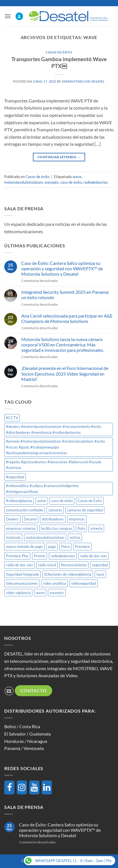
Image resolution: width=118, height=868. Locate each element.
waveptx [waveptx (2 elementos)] (57, 593)
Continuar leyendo (59, 157)
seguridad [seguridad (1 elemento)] (100, 565)
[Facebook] (9, 787)
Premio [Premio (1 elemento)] (40, 556)
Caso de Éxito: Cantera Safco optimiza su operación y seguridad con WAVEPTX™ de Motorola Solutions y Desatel (62, 268)
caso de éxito (71, 182)
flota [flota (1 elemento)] (81, 528)
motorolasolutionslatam (24, 182)
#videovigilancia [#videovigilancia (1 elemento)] (19, 501)
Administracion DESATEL (83, 81)
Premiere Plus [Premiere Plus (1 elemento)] (17, 556)
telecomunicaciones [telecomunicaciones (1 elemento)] (22, 583)
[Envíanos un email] (9, 691)
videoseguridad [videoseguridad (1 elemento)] (84, 583)
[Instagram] (22, 787)
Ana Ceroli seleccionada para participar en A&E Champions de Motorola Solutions (67, 318)
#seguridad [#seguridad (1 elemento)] (15, 477)
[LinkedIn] (47, 787)
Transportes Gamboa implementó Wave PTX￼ (59, 63)
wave (77, 177)
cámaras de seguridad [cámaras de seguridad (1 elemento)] (85, 510)
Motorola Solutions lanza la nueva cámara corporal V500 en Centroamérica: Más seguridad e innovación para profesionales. (63, 345)
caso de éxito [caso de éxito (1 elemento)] (62, 501)
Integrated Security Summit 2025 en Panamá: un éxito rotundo (65, 295)
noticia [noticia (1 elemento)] (75, 537)
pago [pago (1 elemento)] (52, 546)
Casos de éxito (59, 52)
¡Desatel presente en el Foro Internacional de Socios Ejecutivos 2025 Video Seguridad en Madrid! (65, 373)
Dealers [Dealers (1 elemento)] (12, 519)
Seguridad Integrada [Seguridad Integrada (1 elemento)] (22, 574)
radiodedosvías (96, 182)
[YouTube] (34, 787)
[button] (8, 16)
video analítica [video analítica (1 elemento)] (54, 583)
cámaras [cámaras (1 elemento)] (55, 510)
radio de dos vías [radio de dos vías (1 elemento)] (93, 556)
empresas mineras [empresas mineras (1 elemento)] (21, 528)
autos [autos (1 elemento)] (42, 501)
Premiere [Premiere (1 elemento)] (82, 546)
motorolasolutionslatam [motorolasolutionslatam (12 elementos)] (45, 537)
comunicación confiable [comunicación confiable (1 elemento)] (25, 510)
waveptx (52, 182)
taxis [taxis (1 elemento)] (100, 574)
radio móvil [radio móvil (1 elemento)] (47, 565)
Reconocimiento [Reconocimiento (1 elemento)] (74, 565)
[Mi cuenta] (19, 16)
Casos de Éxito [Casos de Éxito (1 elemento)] (90, 501)
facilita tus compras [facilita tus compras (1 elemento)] (57, 528)
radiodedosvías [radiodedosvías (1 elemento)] (63, 556)
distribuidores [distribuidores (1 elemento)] (53, 519)
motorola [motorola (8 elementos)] (13, 537)
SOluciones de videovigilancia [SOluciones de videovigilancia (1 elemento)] (68, 574)
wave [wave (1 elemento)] (40, 593)
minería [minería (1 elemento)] (96, 528)
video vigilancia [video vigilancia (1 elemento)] (18, 593)
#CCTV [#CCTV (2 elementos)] (12, 418)
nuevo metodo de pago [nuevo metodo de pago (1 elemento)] (24, 546)
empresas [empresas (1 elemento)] (77, 519)
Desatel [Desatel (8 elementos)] (30, 519)
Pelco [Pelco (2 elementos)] (65, 546)
